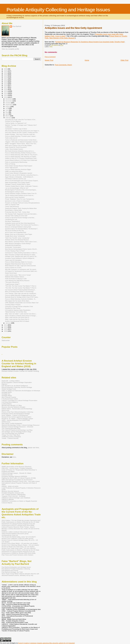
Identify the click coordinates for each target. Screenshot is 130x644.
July (7, 108)
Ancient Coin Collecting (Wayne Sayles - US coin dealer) (20, 545)
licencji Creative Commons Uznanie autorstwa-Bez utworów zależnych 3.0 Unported (46, 643)
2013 (6, 95)
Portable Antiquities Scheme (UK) (13, 493)
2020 (6, 81)
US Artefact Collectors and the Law (15, 179)
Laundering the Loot (11, 219)
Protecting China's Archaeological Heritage (16, 414)
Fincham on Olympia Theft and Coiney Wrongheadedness (22, 203)
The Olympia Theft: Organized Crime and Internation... (21, 214)
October (8, 103)
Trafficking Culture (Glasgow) (11, 437)
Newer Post (49, 60)
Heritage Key (6, 394)
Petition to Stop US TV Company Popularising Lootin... (21, 158)
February (9, 118)
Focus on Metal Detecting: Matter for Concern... (19, 262)
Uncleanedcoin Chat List (10, 535)
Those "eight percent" (11, 168)
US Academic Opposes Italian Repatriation (18, 310)
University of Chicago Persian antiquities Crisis (19, 306)
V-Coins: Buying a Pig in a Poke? (15, 251)
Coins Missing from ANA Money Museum (17, 281)
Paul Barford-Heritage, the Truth (12, 572)
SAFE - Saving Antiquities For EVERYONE (16, 420)
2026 (6, 69)
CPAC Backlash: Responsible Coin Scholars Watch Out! (22, 303)
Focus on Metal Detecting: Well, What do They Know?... (22, 155)
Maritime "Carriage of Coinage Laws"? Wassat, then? (21, 125)
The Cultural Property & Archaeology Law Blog (17, 430)
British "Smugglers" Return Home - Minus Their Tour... (21, 144)
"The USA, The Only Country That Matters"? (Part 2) (21, 288)
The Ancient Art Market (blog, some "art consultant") (19, 537)
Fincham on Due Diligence (13, 121)
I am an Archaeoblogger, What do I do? (17, 188)
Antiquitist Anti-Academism (13, 245)
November (9, 101)
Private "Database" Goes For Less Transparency (20, 199)
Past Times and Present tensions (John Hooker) (17, 555)
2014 (6, 93)
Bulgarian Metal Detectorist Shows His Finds (18, 264)
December (9, 99)
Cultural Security (7, 475)
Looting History (7, 404)
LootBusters (9, 127)
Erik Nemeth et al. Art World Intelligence (15, 386)
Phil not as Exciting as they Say (14, 231)
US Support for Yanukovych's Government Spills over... (21, 271)
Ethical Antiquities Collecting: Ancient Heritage (17, 387)
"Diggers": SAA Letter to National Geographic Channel (21, 142)
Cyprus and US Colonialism (13, 260)
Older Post (124, 60)
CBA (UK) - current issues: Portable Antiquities (17, 468)
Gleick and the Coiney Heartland (15, 197)
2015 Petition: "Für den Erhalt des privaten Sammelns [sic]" (21, 520)
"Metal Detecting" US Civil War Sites (16, 312)
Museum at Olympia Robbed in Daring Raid (18, 227)
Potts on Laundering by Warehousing (16, 162)
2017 (6, 87)
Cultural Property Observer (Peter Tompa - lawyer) (18, 527)
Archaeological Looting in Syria (14, 192)
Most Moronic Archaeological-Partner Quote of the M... (21, 249)
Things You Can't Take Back (11, 435)
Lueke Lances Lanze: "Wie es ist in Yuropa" (18, 275)
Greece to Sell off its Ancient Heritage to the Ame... (20, 218)
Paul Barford (17, 26)
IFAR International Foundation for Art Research (17, 480)
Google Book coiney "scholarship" (15, 236)
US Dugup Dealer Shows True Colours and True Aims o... (22, 225)
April (7, 114)
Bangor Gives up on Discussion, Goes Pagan (19, 234)
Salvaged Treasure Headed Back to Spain (18, 184)
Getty (51, 47)
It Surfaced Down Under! (10, 399)
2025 (6, 71)
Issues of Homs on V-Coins (13, 268)
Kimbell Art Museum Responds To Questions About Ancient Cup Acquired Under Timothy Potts (90, 42)
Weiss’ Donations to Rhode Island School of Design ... (21, 316)
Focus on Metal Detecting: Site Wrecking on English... (21, 157)
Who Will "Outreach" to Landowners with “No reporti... (21, 269)
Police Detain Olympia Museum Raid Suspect (19, 166)
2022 (6, 77)
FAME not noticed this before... (14, 171)
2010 (6, 327)
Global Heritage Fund (9, 389)
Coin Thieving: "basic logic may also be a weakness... (21, 293)
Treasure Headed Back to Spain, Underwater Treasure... (22, 186)
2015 (6, 91)
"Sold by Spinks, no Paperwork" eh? (16, 123)
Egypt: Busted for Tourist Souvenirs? (16, 147)
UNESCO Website (8, 499)
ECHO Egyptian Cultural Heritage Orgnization (17, 382)
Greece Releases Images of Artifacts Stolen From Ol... (21, 193)
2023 (6, 75)
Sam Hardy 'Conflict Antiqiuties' (12, 423)
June (7, 110)
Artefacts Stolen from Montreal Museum (17, 240)
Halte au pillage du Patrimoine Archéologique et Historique (21, 391)
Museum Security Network (10, 491)
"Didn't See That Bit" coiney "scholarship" (17, 238)
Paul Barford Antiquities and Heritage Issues (16, 567)
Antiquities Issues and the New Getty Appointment (20, 223)
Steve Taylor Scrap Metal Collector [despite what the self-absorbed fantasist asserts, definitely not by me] (21, 574)
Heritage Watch (7, 395)
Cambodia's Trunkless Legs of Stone (16, 129)
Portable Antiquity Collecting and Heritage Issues (58, 10)
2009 (6, 329)
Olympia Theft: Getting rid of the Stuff (16, 216)
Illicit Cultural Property (9, 397)
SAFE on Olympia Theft (12, 205)
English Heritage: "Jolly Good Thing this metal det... (20, 134)
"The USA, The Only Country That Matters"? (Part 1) (21, 286)
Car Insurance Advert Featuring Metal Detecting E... (20, 290)
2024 (6, 73)
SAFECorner (6, 422)
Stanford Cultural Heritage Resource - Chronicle (17, 427)
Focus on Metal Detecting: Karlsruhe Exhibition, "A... (21, 299)
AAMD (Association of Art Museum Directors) (17, 467)
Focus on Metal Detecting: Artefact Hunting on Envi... (21, 153)
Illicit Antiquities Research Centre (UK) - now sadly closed (21, 481)
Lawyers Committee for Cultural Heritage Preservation (19, 400)
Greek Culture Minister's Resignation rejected (19, 173)
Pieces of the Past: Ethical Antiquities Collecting (17, 412)
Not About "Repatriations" (13, 221)
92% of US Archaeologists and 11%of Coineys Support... (22, 181)
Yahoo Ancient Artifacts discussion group (15, 533)
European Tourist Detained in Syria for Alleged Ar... (20, 258)
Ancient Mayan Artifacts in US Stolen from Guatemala (21, 160)
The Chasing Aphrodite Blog (11, 428)
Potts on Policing (10, 164)
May (7, 112)
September (9, 105)
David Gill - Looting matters (11, 381)
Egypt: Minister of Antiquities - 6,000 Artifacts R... (20, 177)
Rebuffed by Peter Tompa (13, 308)
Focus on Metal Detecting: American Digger (18, 169)
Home (87, 60)
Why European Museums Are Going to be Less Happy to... (23, 131)
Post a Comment (50, 57)
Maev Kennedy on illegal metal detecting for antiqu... (21, 255)
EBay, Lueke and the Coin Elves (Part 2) (17, 317)
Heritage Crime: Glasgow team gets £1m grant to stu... (21, 256)
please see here (33, 448)
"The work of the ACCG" (12, 282)
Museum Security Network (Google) (13, 407)
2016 (6, 89)
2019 (6, 83)
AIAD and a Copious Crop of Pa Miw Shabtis (18, 145)
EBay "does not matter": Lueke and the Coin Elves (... (21, 314)
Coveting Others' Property (13, 305)
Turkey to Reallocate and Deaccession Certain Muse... (21, 140)
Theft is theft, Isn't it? (11, 138)
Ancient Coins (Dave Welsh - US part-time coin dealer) (20, 543)
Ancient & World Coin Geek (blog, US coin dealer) (18, 547)
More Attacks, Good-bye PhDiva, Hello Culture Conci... (21, 242)
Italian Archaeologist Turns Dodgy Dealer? (18, 182)
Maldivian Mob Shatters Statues (15, 277)
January (8, 323)
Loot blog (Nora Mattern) (10, 402)
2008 (6, 331)
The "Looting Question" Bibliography (14, 494)
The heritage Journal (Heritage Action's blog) (16, 432)
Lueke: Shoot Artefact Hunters (14, 149)
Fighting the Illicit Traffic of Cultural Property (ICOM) (19, 478)
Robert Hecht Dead (11, 273)
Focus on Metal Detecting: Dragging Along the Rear (20, 295)
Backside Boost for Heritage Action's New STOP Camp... (22, 297)
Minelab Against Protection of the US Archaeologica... (21, 190)
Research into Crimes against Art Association (17, 417)
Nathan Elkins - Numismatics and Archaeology (17, 409)
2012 (6, 97)
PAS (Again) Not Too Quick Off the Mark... (18, 301)
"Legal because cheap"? (12, 284)
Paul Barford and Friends (10, 570)
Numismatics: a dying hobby (13, 210)
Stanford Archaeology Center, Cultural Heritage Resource (21, 425)
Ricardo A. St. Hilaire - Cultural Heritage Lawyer (17, 418)
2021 (6, 79)
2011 (6, 325)
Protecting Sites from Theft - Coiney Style (17, 212)
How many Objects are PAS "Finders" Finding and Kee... (22, 132)
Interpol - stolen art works (10, 486)
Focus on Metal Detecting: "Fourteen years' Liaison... (21, 136)
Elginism (4, 384)
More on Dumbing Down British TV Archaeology (19, 292)
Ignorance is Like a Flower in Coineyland (17, 201)
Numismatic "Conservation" (13, 247)
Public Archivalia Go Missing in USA (16, 279)
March (8, 116)
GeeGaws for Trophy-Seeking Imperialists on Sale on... (21, 253)
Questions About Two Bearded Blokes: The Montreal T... (22, 229)
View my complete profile (10, 49)
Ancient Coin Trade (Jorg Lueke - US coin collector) (19, 548)
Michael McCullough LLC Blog (12, 405)
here (14, 457)
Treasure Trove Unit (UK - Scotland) (13, 496)
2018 (6, 85)
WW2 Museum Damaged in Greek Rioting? (18, 244)
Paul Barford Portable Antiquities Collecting (16, 569)
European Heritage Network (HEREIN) (14, 476)
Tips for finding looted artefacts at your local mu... (20, 195)
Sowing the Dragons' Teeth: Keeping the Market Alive (21, 208)
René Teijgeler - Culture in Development (15, 415)
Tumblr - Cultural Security (10, 438)
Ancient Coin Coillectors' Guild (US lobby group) (17, 538)
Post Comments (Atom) (63, 65)
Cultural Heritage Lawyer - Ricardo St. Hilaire (17, 473)
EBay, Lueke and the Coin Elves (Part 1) (17, 319)
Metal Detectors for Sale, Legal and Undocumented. (21, 266)
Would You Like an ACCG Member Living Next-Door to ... (22, 175)
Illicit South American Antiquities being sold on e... (20, 151)
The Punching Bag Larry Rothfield (13, 433)
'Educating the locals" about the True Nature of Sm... (21, 120)
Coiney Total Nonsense (12, 206)
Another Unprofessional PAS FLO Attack (17, 321)
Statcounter (6, 340)
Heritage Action (7, 392)
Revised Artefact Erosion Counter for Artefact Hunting (20, 371)
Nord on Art (5, 410)
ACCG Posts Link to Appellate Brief (16, 232)
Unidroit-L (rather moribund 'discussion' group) (17, 532)
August (8, 107)
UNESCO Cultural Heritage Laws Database (16, 498)
